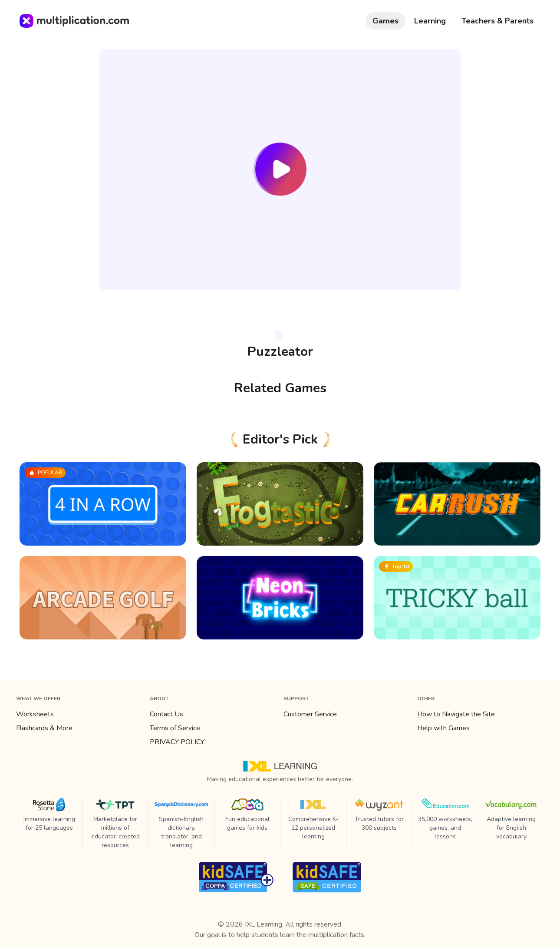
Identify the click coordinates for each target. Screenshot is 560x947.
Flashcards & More (44, 728)
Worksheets (35, 714)
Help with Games (443, 728)
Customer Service (310, 714)
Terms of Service (175, 728)
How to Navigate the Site (456, 714)
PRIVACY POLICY (177, 742)
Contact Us (166, 714)
